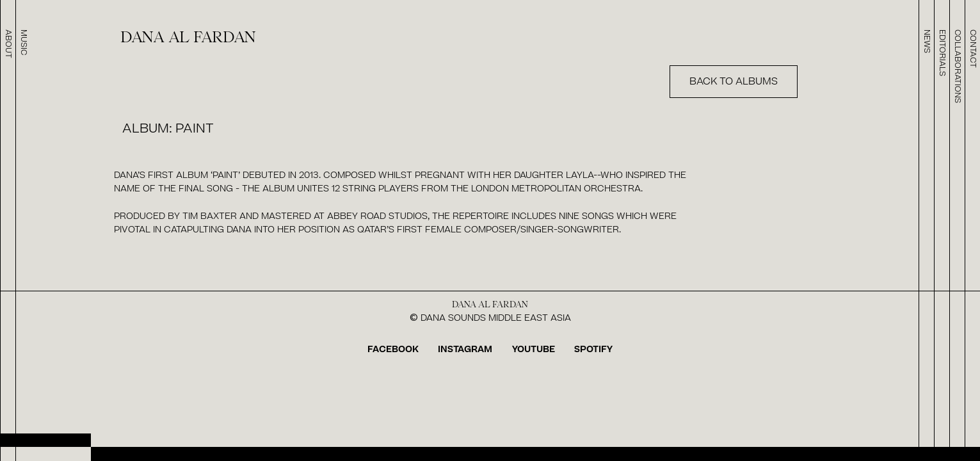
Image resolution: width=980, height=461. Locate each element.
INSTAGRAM (465, 349)
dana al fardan (188, 37)
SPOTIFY (593, 349)
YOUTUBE (534, 349)
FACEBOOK (393, 349)
